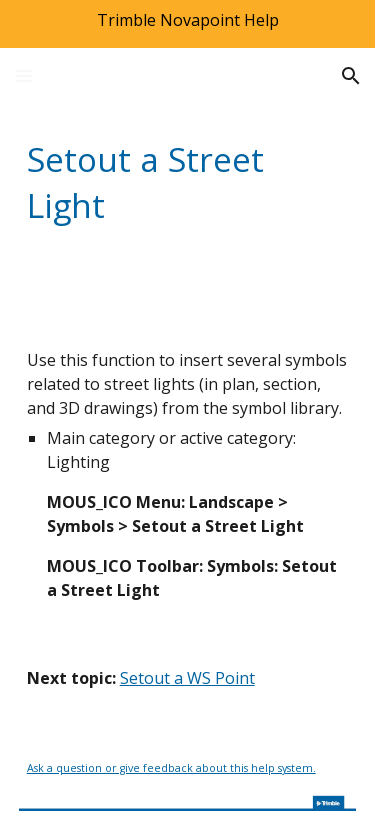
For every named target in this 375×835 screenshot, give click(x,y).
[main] (188, 182)
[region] (187, 24)
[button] (24, 75)
